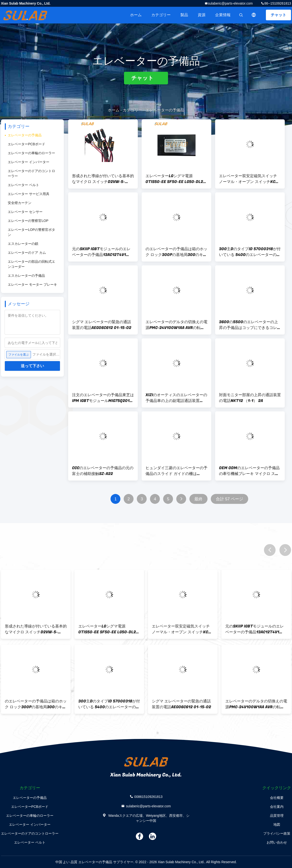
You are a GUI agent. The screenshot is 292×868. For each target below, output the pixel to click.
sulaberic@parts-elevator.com (230, 3)
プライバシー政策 (277, 833)
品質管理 (277, 816)
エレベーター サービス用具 (29, 194)
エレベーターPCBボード (26, 144)
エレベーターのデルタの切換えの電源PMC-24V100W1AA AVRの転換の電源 (176, 325)
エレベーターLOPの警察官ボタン (31, 232)
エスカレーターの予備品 (26, 276)
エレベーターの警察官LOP (28, 221)
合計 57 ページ (230, 499)
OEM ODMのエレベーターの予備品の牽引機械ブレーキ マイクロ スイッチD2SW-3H (249, 471)
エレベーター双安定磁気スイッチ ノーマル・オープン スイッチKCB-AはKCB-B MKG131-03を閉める (249, 179)
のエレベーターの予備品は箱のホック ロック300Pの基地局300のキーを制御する (176, 252)
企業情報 (223, 15)
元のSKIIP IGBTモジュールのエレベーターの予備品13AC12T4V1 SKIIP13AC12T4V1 (101, 252)
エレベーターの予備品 (25, 135)
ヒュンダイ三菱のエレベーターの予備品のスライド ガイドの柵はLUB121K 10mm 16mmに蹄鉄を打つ (176, 471)
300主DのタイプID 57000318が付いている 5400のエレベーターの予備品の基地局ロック (250, 252)
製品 (184, 15)
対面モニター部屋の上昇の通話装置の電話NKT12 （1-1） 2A (250, 398)
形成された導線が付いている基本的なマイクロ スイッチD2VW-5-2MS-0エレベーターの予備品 (103, 179)
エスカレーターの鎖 (23, 244)
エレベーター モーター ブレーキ (32, 284)
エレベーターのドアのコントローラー (31, 173)
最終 (198, 499)
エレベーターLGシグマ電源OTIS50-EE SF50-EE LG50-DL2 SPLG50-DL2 (174, 179)
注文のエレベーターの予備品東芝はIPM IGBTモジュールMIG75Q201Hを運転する (103, 398)
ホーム (136, 15)
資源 (202, 15)
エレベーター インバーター (29, 162)
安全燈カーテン (20, 203)
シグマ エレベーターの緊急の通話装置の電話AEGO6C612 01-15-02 (102, 325)
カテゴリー (161, 15)
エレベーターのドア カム (27, 253)
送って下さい (32, 366)
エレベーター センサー (25, 212)
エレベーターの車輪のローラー (31, 153)
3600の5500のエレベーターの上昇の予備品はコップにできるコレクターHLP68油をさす (250, 325)
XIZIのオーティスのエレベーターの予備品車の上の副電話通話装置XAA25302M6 (176, 398)
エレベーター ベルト (23, 185)
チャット (278, 15)
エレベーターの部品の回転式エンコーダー (31, 264)
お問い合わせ (277, 842)
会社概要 (277, 798)
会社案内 (277, 807)
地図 (277, 824)
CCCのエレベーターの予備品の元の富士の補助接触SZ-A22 (103, 471)
